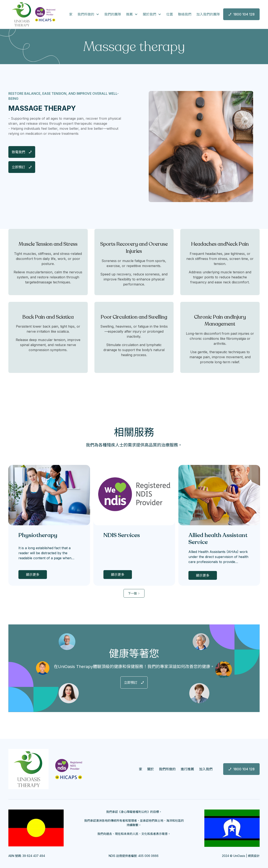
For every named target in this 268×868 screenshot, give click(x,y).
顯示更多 (33, 575)
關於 (151, 769)
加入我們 (206, 769)
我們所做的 (167, 769)
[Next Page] (134, 593)
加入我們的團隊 (208, 14)
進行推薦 (187, 769)
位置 (170, 14)
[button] (88, 14)
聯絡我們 (185, 14)
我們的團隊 (113, 14)
